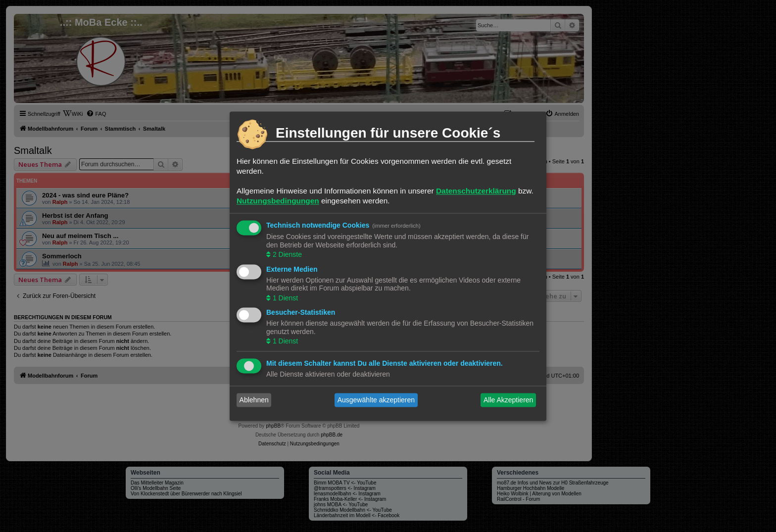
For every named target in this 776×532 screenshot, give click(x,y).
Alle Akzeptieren (508, 400)
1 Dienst (284, 298)
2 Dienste (286, 255)
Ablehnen (254, 400)
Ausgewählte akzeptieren (376, 400)
